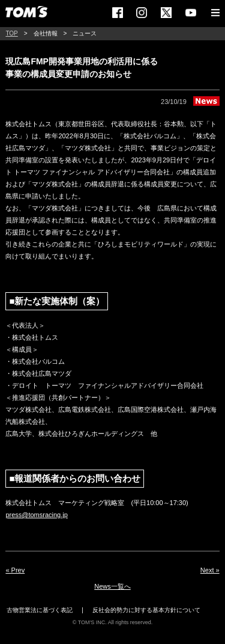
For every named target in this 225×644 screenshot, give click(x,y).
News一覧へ (112, 586)
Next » (210, 570)
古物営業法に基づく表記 (40, 610)
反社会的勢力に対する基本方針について (146, 610)
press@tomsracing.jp (36, 515)
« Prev (15, 570)
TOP (11, 33)
